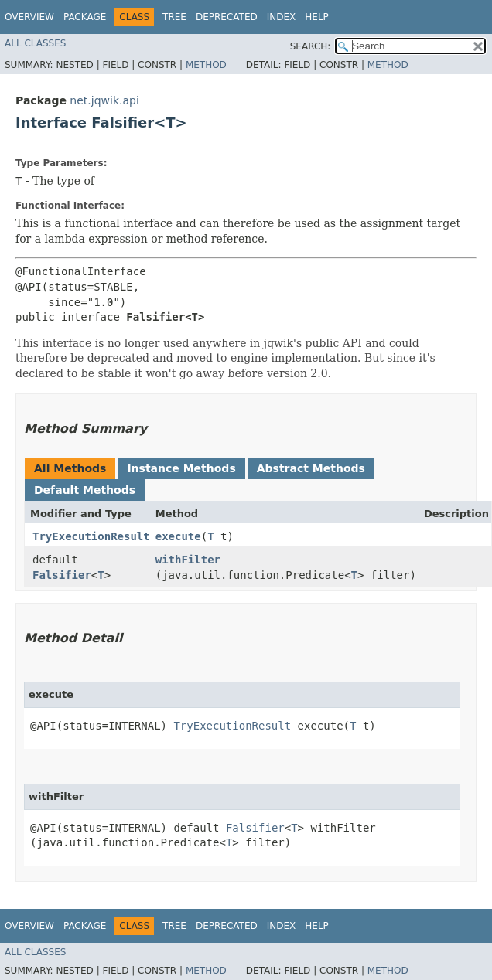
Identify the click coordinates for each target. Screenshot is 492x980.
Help (317, 17)
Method (206, 65)
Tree (174, 17)
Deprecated (227, 17)
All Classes (35, 43)
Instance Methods (181, 468)
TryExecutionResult (91, 536)
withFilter (188, 560)
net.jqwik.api (104, 100)
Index (282, 17)
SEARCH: (311, 46)
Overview (29, 17)
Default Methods (85, 490)
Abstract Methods (311, 468)
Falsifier (62, 575)
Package (85, 17)
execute (178, 536)
